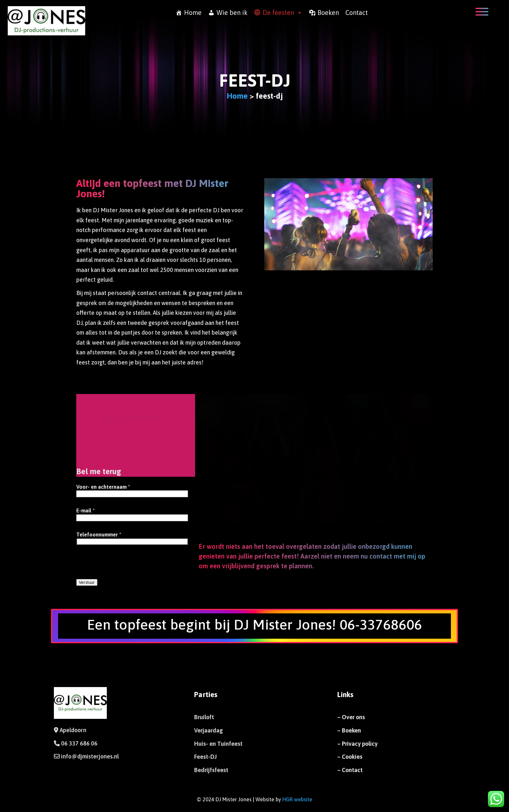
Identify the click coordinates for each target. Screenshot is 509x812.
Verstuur (87, 582)
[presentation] (126, 566)
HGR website (297, 799)
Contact (357, 12)
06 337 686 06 (79, 743)
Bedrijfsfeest (121, 454)
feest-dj (255, 80)
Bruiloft (116, 425)
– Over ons (351, 717)
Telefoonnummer (99, 535)
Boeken (328, 12)
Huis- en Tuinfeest (218, 744)
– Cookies (350, 757)
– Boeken (349, 730)
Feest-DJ (117, 416)
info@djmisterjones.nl (89, 756)
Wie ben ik (232, 12)
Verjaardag (120, 435)
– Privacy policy (357, 744)
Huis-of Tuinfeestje (127, 444)
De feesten (283, 13)
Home (193, 12)
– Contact (350, 770)
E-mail (86, 511)
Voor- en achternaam (103, 487)
